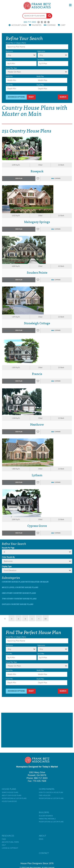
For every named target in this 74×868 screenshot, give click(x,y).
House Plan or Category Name (16, 43)
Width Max (40, 76)
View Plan (19, 178)
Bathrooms (41, 51)
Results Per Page (8, 548)
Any (9, 55)
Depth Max (40, 85)
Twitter (45, 22)
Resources (8, 836)
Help (4, 845)
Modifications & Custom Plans (14, 798)
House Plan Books (9, 801)
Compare (51, 25)
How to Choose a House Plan (51, 793)
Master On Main (14, 72)
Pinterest (39, 22)
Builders (44, 812)
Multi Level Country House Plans (20, 587)
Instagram (49, 22)
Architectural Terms (10, 842)
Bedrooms (9, 51)
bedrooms (8, 561)
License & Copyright (10, 848)
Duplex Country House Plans (18, 604)
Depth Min (9, 85)
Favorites (37, 25)
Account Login (19, 25)
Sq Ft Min (9, 60)
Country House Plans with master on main (25, 582)
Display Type (7, 566)
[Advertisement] (37, 730)
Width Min (9, 76)
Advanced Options (16, 97)
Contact (44, 853)
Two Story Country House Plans (19, 599)
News (41, 839)
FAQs (4, 839)
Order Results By (8, 557)
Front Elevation (10, 570)
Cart (63, 25)
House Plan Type (11, 68)
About (43, 836)
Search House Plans (10, 793)
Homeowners (47, 789)
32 (46, 618)
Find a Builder (45, 796)
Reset (31, 97)
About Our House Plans (12, 796)
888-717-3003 (30, 22)
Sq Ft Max (41, 60)
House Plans (9, 789)
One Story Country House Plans (19, 593)
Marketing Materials (47, 819)
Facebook (42, 22)
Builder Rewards (46, 816)
